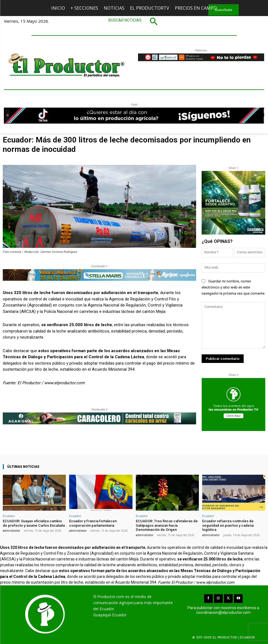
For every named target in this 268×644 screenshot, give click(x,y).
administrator (11, 531)
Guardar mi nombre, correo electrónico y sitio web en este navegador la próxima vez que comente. (233, 287)
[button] (134, 21)
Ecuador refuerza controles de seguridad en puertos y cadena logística (228, 525)
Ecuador (9, 516)
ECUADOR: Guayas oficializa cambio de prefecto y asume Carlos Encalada (34, 523)
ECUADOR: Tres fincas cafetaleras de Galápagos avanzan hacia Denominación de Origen (167, 525)
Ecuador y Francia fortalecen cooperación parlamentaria (93, 523)
